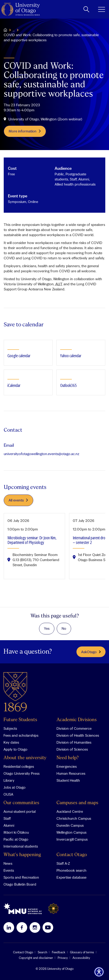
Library (9, 780)
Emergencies (67, 766)
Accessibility (81, 958)
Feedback (59, 952)
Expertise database (71, 877)
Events (9, 870)
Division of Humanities (74, 742)
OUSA (8, 794)
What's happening (22, 855)
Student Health (68, 780)
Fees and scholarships (21, 735)
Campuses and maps (77, 803)
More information (25, 131)
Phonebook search (71, 870)
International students (21, 846)
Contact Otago (72, 855)
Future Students (20, 720)
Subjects (10, 728)
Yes (47, 628)
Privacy (63, 958)
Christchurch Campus (74, 818)
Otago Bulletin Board (20, 884)
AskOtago (91, 652)
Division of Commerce (74, 728)
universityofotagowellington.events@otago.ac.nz (41, 454)
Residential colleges (19, 766)
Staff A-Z (63, 863)
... (14, 30)
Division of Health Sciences (78, 735)
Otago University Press (21, 773)
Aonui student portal (20, 811)
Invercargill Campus (72, 839)
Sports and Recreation (21, 877)
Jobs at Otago (15, 787)
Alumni (9, 825)
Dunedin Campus (70, 825)
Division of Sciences (72, 749)
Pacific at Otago (16, 839)
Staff (7, 818)
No (64, 628)
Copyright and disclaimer (36, 958)
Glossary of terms (82, 952)
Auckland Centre (70, 811)
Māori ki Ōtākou (16, 832)
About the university (25, 758)
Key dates (11, 742)
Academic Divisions (77, 720)
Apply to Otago (15, 749)
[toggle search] (86, 9)
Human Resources (71, 773)
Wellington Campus (71, 832)
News (8, 863)
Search (42, 952)
